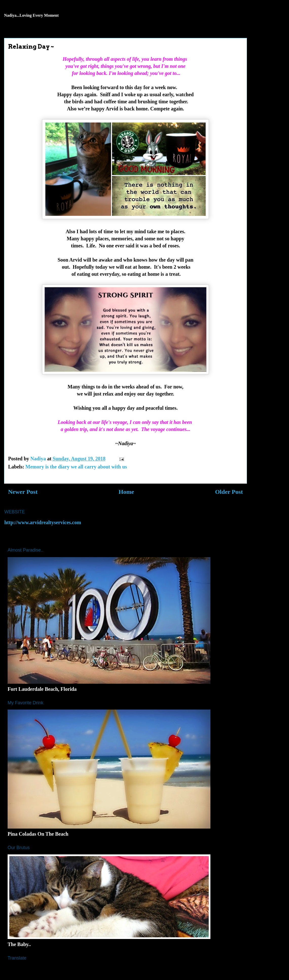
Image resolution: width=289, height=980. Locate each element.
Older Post (229, 492)
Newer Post (23, 492)
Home (126, 492)
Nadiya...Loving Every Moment (31, 15)
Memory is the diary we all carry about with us (76, 467)
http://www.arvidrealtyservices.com (43, 522)
